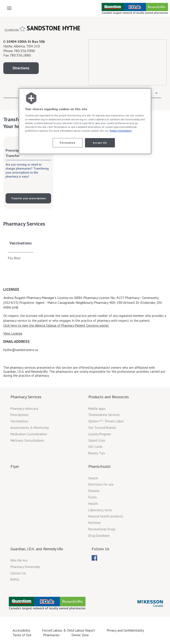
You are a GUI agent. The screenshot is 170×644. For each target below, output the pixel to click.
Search (93, 478)
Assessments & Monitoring (30, 428)
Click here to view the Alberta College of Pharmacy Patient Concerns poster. (56, 325)
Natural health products (106, 516)
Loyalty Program (100, 434)
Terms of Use (22, 635)
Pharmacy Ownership (25, 567)
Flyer (15, 466)
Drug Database (99, 536)
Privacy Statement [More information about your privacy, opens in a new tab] (121, 131)
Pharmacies (51, 635)
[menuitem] (94, 558)
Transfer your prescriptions (28, 198)
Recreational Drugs (102, 529)
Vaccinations (21, 243)
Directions (21, 68)
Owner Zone (80, 635)
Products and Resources (109, 397)
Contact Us (18, 573)
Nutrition (95, 523)
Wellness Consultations (27, 440)
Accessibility (21, 630)
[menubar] (94, 558)
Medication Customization (29, 434)
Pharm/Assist (99, 466)
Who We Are (19, 560)
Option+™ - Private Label (106, 421)
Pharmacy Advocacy (24, 409)
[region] (85, 121)
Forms (93, 497)
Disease (94, 491)
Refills (15, 579)
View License (13, 333)
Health (93, 504)
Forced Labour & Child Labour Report (69, 630)
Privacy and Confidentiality (126, 630)
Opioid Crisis (97, 440)
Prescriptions (19, 415)
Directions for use (101, 484)
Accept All (100, 143)
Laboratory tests (100, 510)
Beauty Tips (97, 453)
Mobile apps (97, 409)
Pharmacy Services (26, 397)
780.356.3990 (24, 51)
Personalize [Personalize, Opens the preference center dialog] (68, 143)
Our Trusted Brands (102, 428)
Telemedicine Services (104, 415)
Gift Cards (95, 447)
